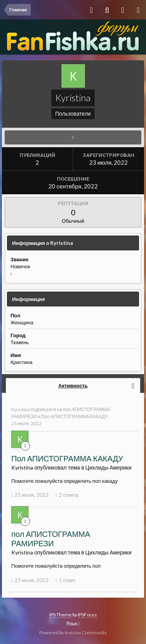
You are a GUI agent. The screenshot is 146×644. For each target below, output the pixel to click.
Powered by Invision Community (73, 633)
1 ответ (66, 580)
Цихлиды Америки (108, 467)
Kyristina (21, 409)
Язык (73, 624)
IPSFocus (87, 615)
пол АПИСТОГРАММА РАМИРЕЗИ (51, 538)
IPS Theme (61, 615)
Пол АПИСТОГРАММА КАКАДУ (74, 416)
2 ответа (67, 495)
